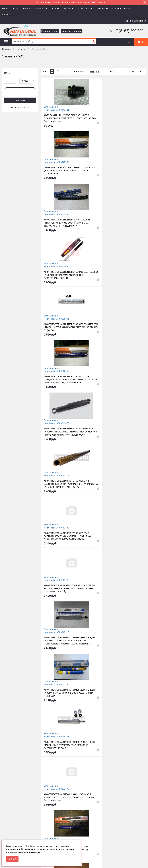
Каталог (21, 49)
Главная (6, 49)
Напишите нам (50, 31)
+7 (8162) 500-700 (126, 31)
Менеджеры (102, 8)
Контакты (7, 15)
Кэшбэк (128, 8)
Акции (89, 8)
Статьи (79, 8)
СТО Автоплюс (54, 8)
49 (71, 818)
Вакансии (116, 8)
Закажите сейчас (72, 31)
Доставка (27, 8)
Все (81, 818)
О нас (5, 8)
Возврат (39, 8)
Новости (68, 8)
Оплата (15, 8)
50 (76, 818)
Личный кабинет (137, 21)
